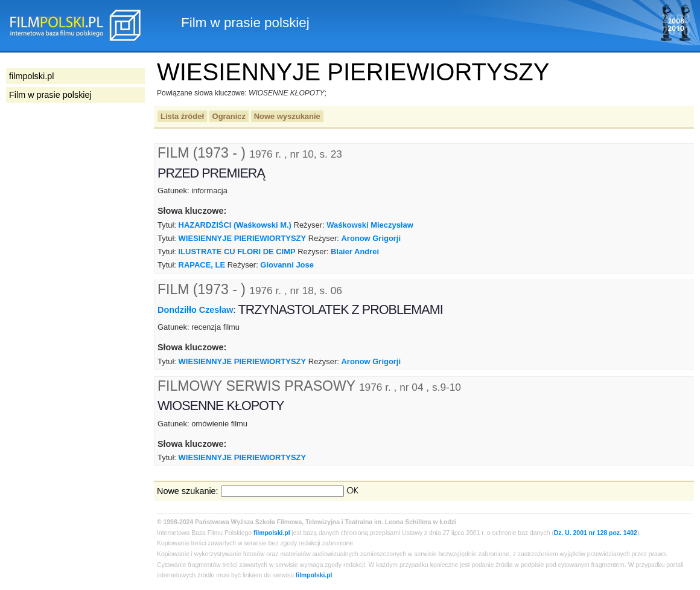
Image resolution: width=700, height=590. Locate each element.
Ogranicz (229, 116)
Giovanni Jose (287, 265)
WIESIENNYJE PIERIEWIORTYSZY (243, 238)
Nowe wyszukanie (287, 116)
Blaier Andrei (355, 252)
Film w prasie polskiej (50, 95)
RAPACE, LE (202, 265)
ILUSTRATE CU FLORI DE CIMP (237, 252)
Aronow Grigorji (371, 238)
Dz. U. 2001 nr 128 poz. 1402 (596, 533)
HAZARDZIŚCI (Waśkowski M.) (235, 225)
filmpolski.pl (272, 533)
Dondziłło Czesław (196, 310)
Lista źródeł (182, 116)
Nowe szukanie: (188, 491)
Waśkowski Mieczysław (370, 225)
